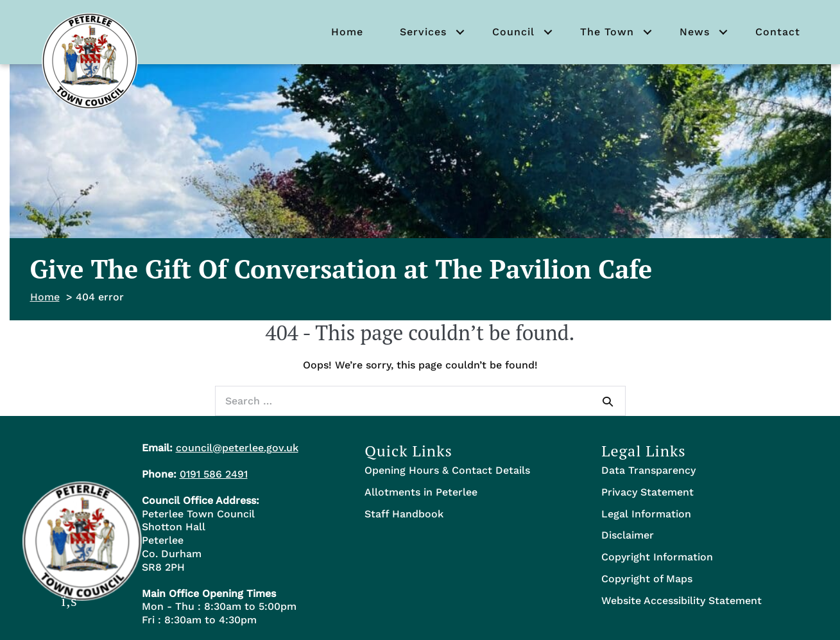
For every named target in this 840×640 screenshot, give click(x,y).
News (695, 32)
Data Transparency (648, 470)
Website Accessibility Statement (681, 601)
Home (347, 32)
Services (423, 32)
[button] (460, 32)
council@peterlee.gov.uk (237, 448)
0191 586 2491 (214, 474)
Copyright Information (657, 557)
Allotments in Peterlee (421, 492)
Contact (778, 32)
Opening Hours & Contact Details (447, 470)
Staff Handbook (404, 514)
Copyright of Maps (647, 579)
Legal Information (646, 514)
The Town (607, 32)
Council (513, 32)
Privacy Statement (647, 492)
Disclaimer (628, 535)
